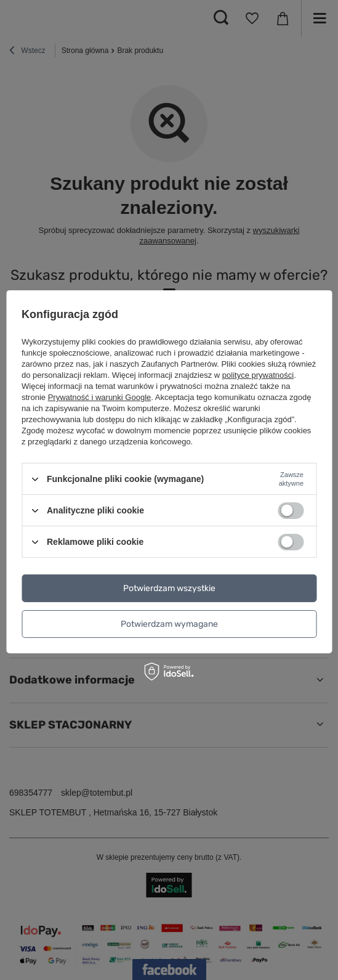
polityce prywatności (258, 375)
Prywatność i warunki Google (100, 397)
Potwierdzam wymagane (169, 623)
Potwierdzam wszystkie (169, 588)
